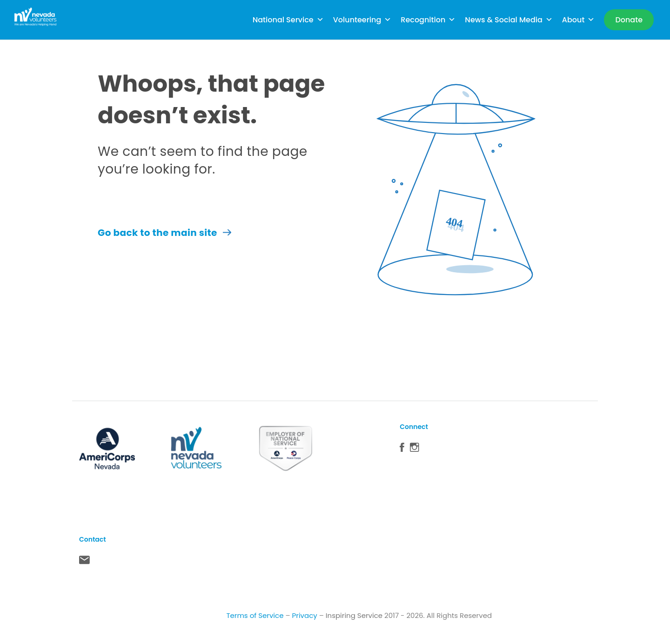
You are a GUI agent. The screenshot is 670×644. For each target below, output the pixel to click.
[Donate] (629, 20)
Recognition (428, 20)
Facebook (402, 449)
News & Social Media (509, 20)
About (579, 20)
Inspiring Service (354, 615)
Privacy (305, 615)
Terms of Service (255, 615)
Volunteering (362, 20)
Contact (84, 562)
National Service (288, 20)
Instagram (415, 449)
